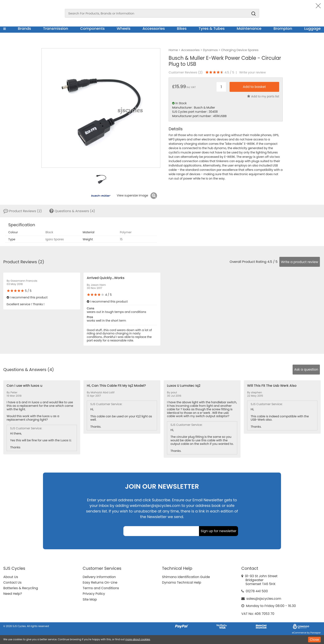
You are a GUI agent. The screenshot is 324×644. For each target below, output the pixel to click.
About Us (11, 577)
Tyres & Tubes (212, 28)
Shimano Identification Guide (186, 577)
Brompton (283, 28)
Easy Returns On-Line (100, 582)
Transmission (56, 28)
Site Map (90, 599)
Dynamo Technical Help (182, 582)
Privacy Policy (94, 594)
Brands (24, 28)
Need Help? (13, 594)
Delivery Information (99, 577)
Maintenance (249, 28)
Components (92, 28)
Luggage (312, 28)
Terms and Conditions (101, 588)
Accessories (154, 28)
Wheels (124, 28)
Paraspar (316, 633)
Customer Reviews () (186, 72)
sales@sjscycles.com (264, 599)
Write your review (253, 72)
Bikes (182, 28)
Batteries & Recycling (21, 588)
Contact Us (12, 582)
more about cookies (138, 639)
